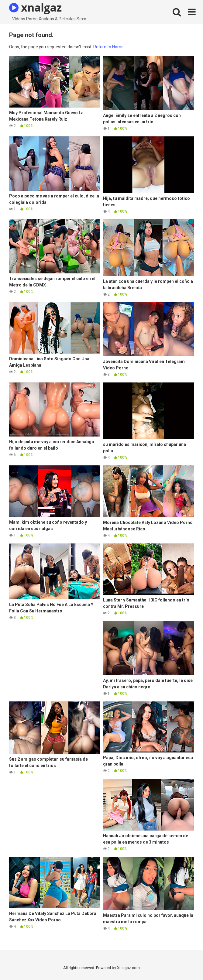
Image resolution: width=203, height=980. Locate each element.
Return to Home (108, 47)
